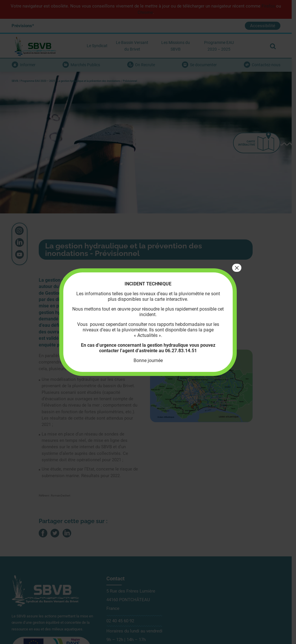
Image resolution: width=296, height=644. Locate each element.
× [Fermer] (237, 268)
